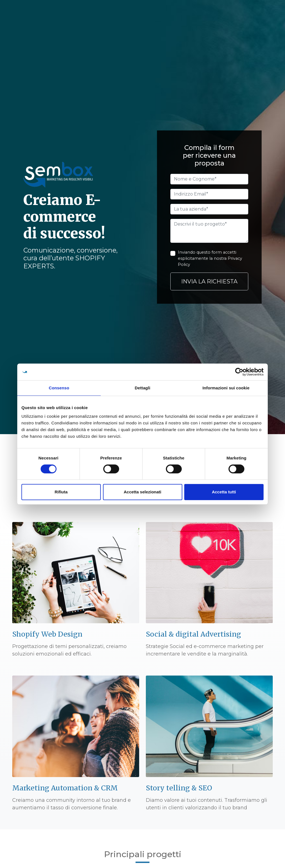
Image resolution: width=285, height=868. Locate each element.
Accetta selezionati (142, 492)
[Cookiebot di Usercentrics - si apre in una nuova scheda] (239, 372)
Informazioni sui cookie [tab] (226, 388)
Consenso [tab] (59, 388)
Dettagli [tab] (142, 388)
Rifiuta (61, 492)
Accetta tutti (224, 492)
